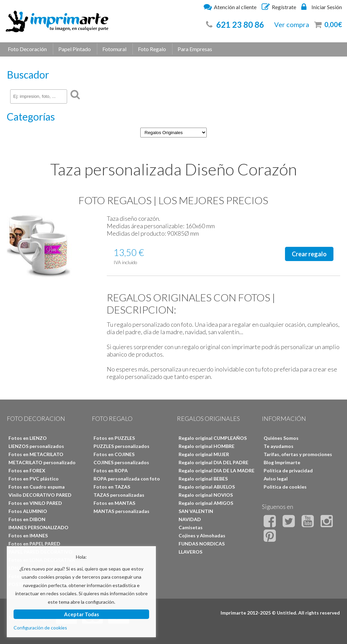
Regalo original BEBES (203, 479)
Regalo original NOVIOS (206, 495)
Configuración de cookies (40, 628)
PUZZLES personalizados (121, 446)
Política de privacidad (288, 470)
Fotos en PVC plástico (34, 479)
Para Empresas (195, 49)
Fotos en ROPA (111, 470)
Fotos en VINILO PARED (35, 503)
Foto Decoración (27, 49)
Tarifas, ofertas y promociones (298, 454)
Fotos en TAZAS (112, 487)
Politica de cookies (285, 487)
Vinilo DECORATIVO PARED (40, 495)
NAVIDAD (190, 519)
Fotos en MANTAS (114, 503)
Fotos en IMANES (28, 535)
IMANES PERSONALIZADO (38, 527)
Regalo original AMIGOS (206, 503)
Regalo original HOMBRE (207, 446)
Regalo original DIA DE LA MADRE (217, 470)
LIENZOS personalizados (36, 446)
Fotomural (114, 49)
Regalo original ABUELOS (207, 487)
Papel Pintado (75, 49)
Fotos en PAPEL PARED (34, 544)
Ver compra (292, 24)
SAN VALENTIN (196, 511)
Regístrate (279, 7)
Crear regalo (309, 254)
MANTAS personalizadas (121, 511)
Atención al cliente (230, 7)
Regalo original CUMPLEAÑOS (213, 438)
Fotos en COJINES (114, 454)
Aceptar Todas (81, 614)
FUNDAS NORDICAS (202, 544)
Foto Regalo (152, 49)
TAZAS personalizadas (119, 495)
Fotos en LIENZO (28, 438)
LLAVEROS (190, 552)
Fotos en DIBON (27, 519)
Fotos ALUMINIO (28, 511)
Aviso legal (276, 479)
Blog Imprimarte (282, 462)
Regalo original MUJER (204, 454)
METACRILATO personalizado (42, 462)
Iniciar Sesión (322, 7)
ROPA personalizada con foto (127, 479)
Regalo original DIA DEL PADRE (213, 462)
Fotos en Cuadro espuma (37, 487)
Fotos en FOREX (27, 470)
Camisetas (191, 527)
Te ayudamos (279, 446)
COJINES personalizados (121, 462)
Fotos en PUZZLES (114, 438)
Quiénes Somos (281, 438)
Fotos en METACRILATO (36, 454)
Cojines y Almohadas (202, 535)
